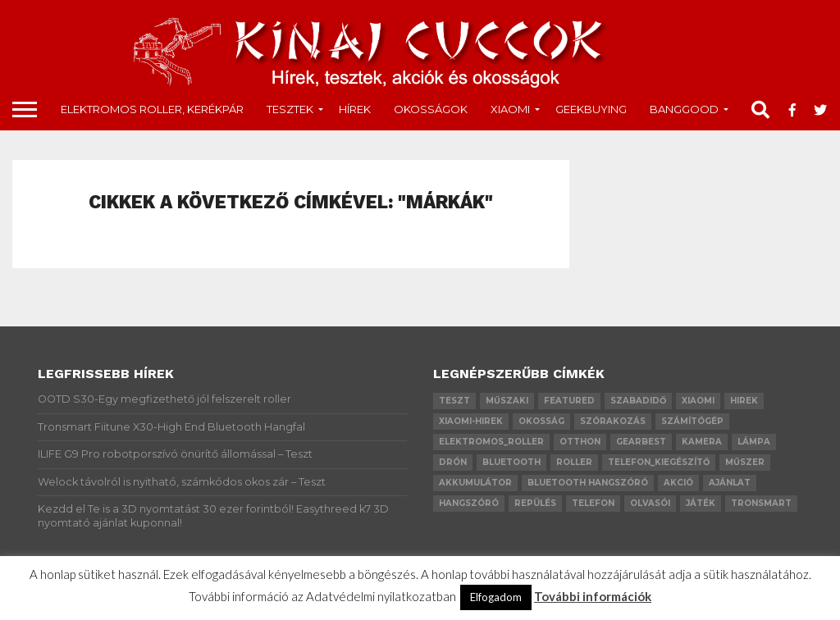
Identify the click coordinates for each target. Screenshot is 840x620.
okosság (541, 421)
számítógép (692, 421)
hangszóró (469, 503)
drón (453, 462)
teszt (454, 401)
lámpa (754, 442)
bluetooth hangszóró (588, 483)
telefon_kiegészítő (659, 462)
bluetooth (511, 462)
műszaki (507, 401)
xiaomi (698, 401)
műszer (745, 462)
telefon (593, 503)
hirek (744, 401)
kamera (702, 442)
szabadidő (638, 401)
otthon (580, 442)
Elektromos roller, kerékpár (152, 109)
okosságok (431, 109)
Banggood (684, 109)
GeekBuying (591, 109)
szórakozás (613, 421)
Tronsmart (761, 503)
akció (678, 483)
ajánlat (730, 483)
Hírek (355, 109)
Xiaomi (510, 109)
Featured (569, 401)
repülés (535, 503)
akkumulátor (475, 483)
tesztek (290, 109)
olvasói (650, 503)
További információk (593, 596)
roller (574, 462)
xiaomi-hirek (471, 421)
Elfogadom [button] (496, 597)
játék (701, 503)
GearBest (641, 442)
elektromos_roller (491, 442)
